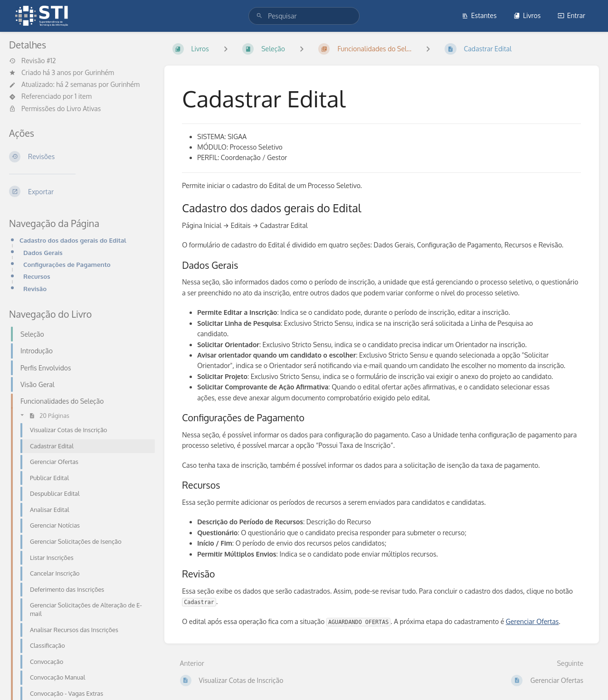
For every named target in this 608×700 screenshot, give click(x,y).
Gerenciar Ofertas (532, 621)
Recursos (37, 276)
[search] (304, 16)
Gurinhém (99, 72)
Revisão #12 (33, 61)
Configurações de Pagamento (67, 264)
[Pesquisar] (259, 16)
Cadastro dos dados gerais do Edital (73, 240)
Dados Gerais (43, 252)
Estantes (479, 15)
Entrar (571, 15)
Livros (527, 15)
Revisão (35, 289)
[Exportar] (79, 191)
